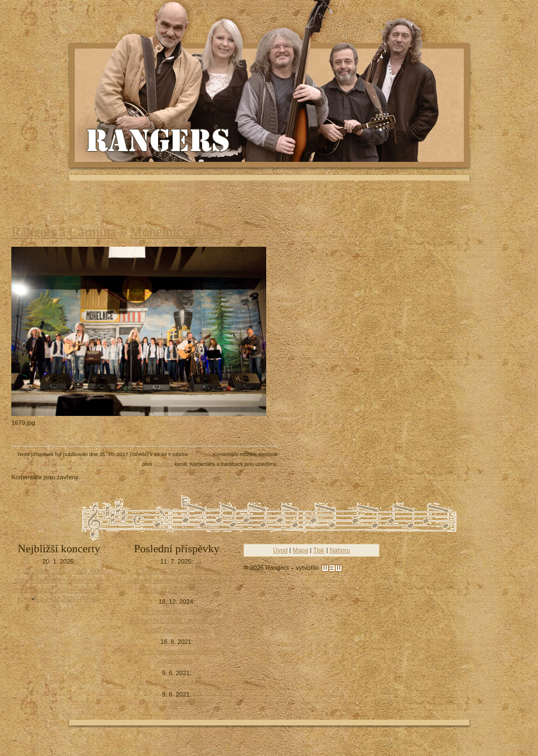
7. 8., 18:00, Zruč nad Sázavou (181, 682)
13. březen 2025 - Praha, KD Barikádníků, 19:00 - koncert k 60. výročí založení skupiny (177, 620)
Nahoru (340, 550)
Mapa (301, 550)
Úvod (280, 550)
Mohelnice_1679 (177, 232)
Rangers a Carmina (64, 232)
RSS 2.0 (163, 464)
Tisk (319, 550)
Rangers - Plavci (159, 139)
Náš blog (200, 454)
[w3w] (332, 568)
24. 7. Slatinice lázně (181, 703)
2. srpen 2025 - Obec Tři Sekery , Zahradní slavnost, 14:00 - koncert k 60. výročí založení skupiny (177, 580)
